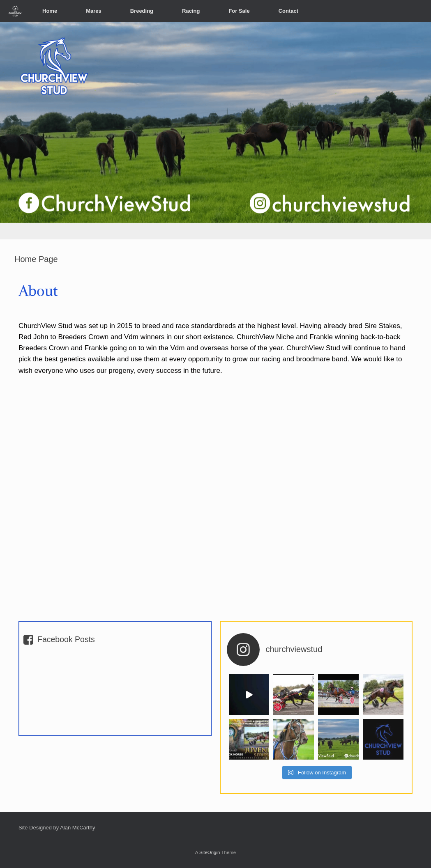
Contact (288, 11)
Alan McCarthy (77, 828)
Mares (94, 11)
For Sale (239, 11)
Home (50, 11)
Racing (191, 11)
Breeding (142, 11)
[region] (215, 131)
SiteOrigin (210, 852)
